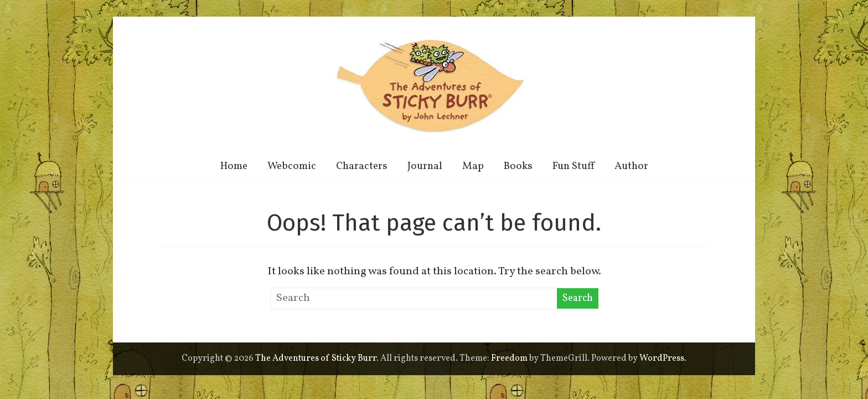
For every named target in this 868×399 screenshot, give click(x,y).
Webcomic (292, 166)
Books (518, 166)
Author (631, 166)
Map (473, 166)
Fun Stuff (573, 166)
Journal (425, 166)
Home (234, 166)
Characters (362, 166)
